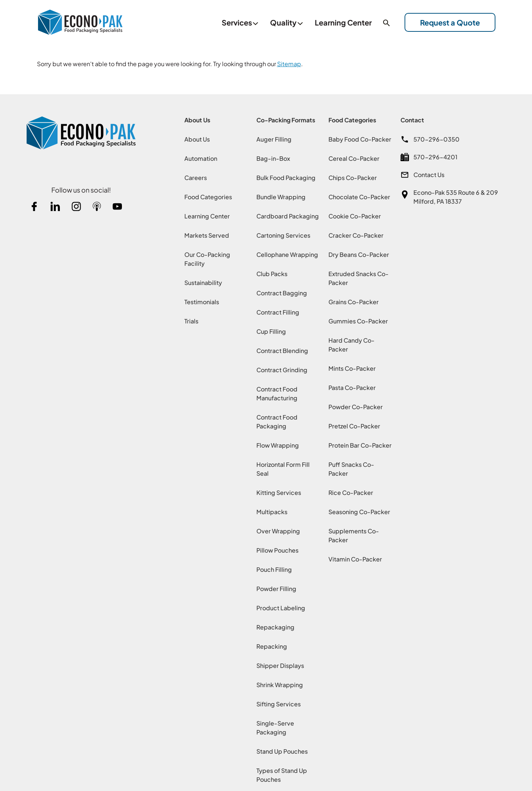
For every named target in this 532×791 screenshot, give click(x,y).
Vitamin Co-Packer (355, 558)
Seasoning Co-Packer (359, 511)
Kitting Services (279, 491)
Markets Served (207, 234)
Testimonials (202, 301)
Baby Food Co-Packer (360, 138)
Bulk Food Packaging (286, 176)
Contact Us (429, 174)
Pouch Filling (274, 568)
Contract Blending (282, 349)
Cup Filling (271, 330)
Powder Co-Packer (356, 406)
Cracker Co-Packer (356, 234)
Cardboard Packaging (288, 215)
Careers (196, 176)
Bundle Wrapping (281, 196)
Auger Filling (274, 138)
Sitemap (289, 63)
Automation (201, 157)
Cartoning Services (283, 234)
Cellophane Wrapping (287, 253)
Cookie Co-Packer (355, 215)
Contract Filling (278, 311)
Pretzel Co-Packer (354, 425)
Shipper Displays (280, 664)
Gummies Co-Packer (358, 320)
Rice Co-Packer (351, 491)
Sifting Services (279, 703)
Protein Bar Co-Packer (360, 444)
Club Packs (272, 273)
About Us (197, 138)
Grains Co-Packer (354, 301)
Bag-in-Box (273, 157)
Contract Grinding (282, 369)
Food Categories (208, 196)
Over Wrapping (278, 530)
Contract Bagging (282, 292)
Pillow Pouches (277, 549)
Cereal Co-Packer (354, 157)
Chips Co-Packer (353, 176)
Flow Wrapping (278, 444)
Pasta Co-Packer (352, 386)
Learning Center (207, 215)
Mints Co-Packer (352, 367)
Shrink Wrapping (280, 684)
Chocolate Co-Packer (359, 196)
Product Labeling (281, 607)
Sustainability (203, 281)
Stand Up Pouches (282, 750)
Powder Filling (276, 588)
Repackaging (275, 626)
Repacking (272, 645)
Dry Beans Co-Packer (359, 253)
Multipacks (272, 511)
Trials (191, 320)
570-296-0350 (436, 138)
